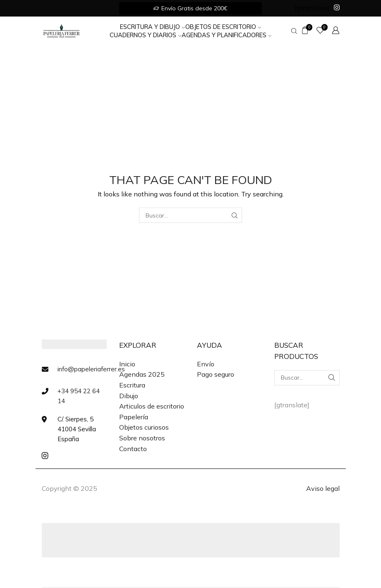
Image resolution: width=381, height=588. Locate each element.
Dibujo (129, 396)
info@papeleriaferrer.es (91, 369)
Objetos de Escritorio (223, 27)
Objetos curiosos (144, 427)
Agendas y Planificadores (226, 35)
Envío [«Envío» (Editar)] (206, 364)
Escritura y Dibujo (152, 27)
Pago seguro (216, 374)
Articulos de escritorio (152, 406)
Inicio (127, 364)
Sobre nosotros (142, 438)
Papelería (134, 417)
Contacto (133, 449)
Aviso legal (323, 488)
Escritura (132, 385)
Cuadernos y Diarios (145, 35)
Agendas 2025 (142, 374)
